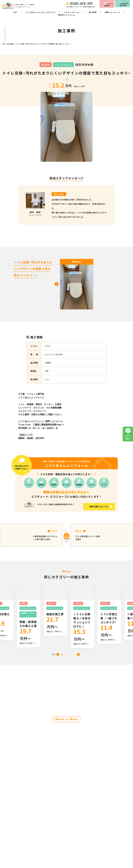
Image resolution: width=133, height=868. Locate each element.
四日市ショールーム (67, 15)
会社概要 (85, 846)
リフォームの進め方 (53, 861)
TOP (15, 12)
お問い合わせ (123, 4)
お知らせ (85, 856)
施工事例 (93, 12)
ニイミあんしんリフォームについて (41, 12)
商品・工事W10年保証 (54, 856)
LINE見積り (86, 861)
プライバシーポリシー (114, 856)
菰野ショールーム (112, 12)
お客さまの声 (87, 841)
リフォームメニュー (72, 12)
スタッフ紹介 (111, 841)
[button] (78, 646)
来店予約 (101, 4)
